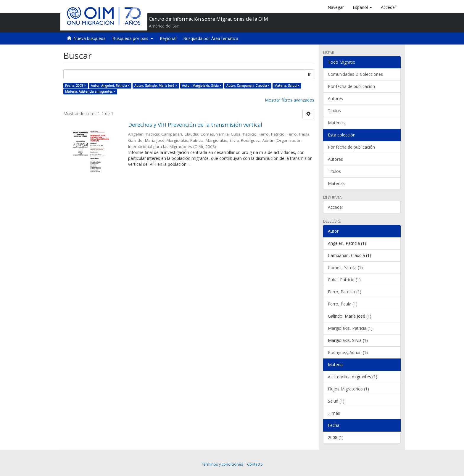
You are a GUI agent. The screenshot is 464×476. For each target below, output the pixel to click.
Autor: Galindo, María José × (156, 86)
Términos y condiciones (222, 464)
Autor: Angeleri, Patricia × (110, 86)
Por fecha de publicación (351, 86)
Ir (309, 74)
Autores (335, 98)
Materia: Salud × (287, 86)
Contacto (255, 464)
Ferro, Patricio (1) (345, 292)
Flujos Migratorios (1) (348, 389)
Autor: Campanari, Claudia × (248, 86)
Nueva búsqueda (90, 38)
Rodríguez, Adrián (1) (348, 352)
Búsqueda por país (133, 38)
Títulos (334, 111)
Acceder (336, 207)
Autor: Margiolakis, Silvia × (202, 86)
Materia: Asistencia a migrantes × (90, 91)
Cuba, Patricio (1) (344, 280)
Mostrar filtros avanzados (290, 100)
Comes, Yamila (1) (345, 267)
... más (334, 413)
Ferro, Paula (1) (343, 304)
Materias (336, 123)
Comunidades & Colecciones (355, 74)
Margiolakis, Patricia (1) (350, 328)
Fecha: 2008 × (75, 86)
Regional (168, 38)
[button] (362, 7)
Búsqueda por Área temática (211, 38)
